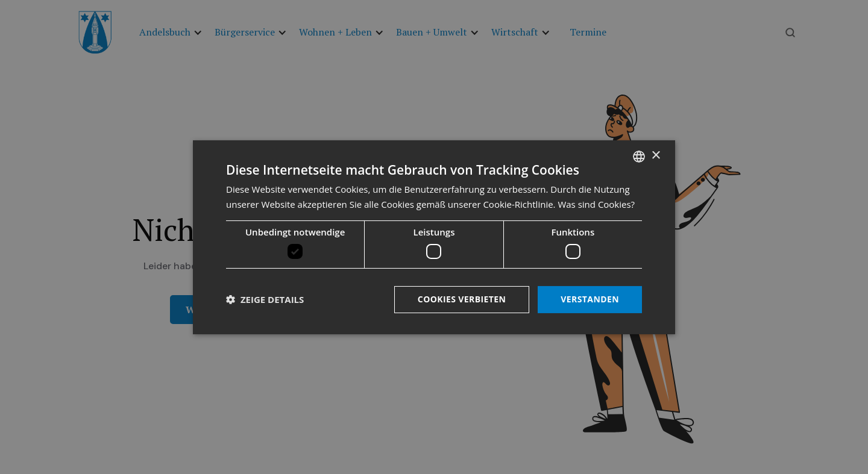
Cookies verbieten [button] (462, 299)
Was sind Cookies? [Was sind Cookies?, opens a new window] (596, 204)
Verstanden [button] (590, 299)
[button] (265, 299)
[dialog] (434, 237)
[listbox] (639, 156)
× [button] (656, 156)
